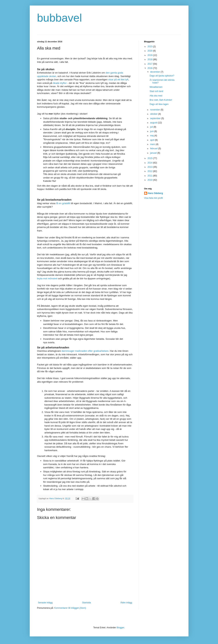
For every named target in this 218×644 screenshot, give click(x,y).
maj (152, 136)
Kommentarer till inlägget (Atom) (70, 608)
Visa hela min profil (153, 198)
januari (154, 153)
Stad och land (156, 91)
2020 (150, 51)
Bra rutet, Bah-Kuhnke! (161, 100)
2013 (150, 167)
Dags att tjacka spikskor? (162, 76)
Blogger (120, 628)
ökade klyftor (59, 83)
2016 (150, 68)
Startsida (86, 603)
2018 (150, 59)
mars (153, 144)
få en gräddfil (63, 203)
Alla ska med (156, 96)
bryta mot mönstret (47, 278)
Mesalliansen (156, 87)
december (155, 72)
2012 (150, 171)
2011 (150, 176)
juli (152, 127)
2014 (150, 163)
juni (152, 131)
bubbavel (60, 18)
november (155, 110)
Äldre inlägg (126, 603)
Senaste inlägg (45, 603)
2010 (150, 180)
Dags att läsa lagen (159, 104)
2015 (150, 158)
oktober (154, 114)
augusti (154, 123)
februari (154, 149)
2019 (150, 55)
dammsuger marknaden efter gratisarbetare (85, 351)
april (152, 140)
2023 (150, 47)
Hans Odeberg (155, 193)
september (156, 118)
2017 (150, 64)
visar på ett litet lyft (118, 80)
